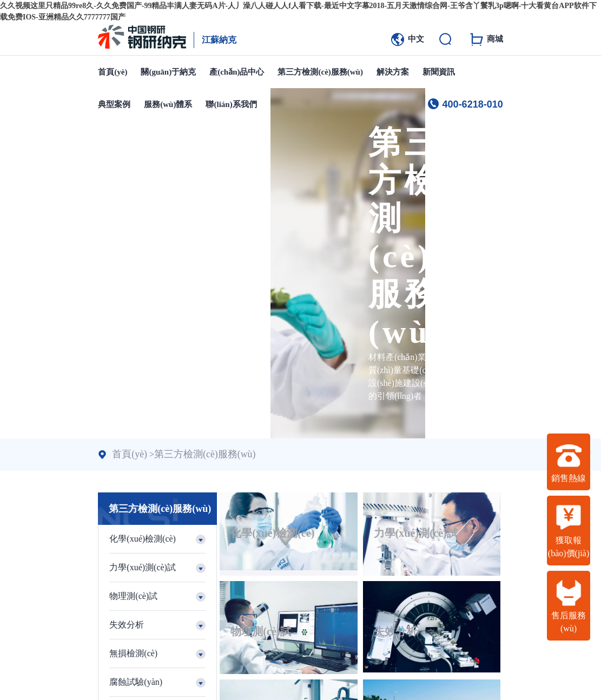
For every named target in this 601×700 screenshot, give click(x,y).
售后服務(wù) (569, 606)
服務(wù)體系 (168, 104)
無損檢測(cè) (361, 572)
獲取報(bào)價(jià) (569, 531)
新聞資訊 (439, 72)
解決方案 (393, 72)
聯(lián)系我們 (231, 104)
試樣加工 (258, 639)
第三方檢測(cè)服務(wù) (320, 72)
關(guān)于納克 (168, 72)
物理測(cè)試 (457, 505)
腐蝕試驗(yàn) (460, 572)
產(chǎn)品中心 (237, 72)
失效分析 (258, 572)
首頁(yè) (113, 72)
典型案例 (114, 104)
